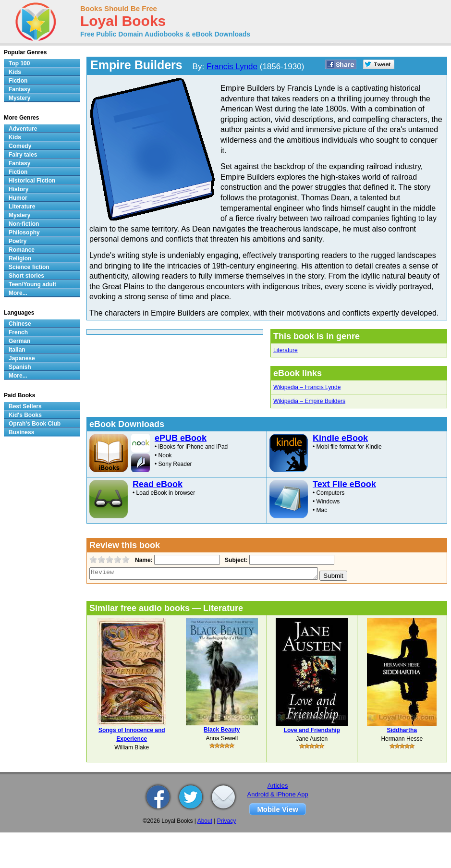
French (18, 332)
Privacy (226, 821)
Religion (20, 258)
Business (21, 432)
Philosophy (24, 232)
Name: (143, 560)
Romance (22, 250)
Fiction (18, 81)
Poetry (18, 241)
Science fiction (29, 267)
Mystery (19, 98)
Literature (286, 350)
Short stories (26, 276)
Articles (278, 786)
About (205, 821)
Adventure (23, 129)
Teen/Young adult (32, 284)
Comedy (20, 146)
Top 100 (19, 63)
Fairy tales (23, 155)
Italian (17, 350)
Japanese (22, 358)
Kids (15, 72)
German (19, 341)
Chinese (20, 324)
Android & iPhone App (278, 794)
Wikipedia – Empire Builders (309, 401)
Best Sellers (25, 406)
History (18, 189)
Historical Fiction (32, 181)
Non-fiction (24, 224)
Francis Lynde (232, 67)
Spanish (20, 367)
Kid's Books (25, 415)
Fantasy (19, 89)
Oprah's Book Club (35, 424)
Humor (18, 198)
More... (18, 293)
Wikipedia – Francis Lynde (307, 387)
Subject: (235, 560)
